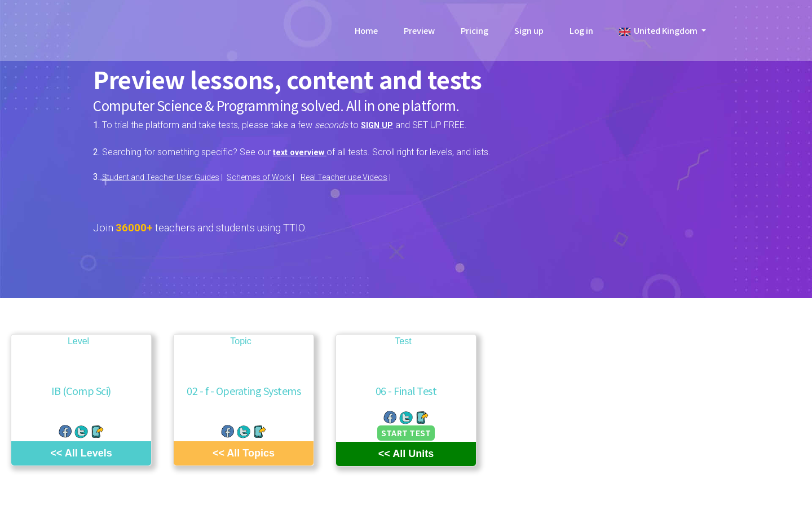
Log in (581, 34)
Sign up (529, 34)
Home (366, 34)
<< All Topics (244, 453)
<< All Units (406, 454)
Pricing (475, 34)
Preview (419, 34)
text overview (304, 152)
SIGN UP (378, 125)
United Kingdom (659, 34)
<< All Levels (81, 453)
